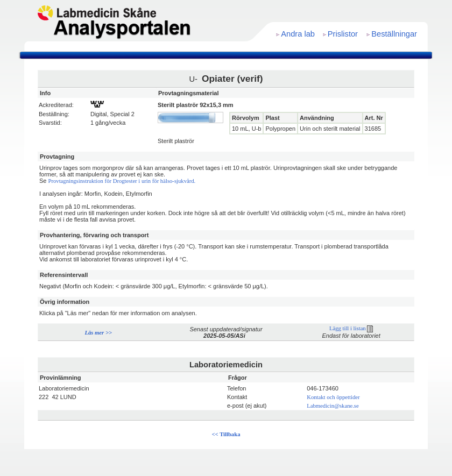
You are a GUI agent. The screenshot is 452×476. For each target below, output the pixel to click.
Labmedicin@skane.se (333, 406)
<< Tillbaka (226, 434)
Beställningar (394, 34)
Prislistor (343, 34)
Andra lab (298, 34)
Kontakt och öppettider (333, 397)
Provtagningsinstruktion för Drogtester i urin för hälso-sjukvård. (122, 181)
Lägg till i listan (351, 328)
